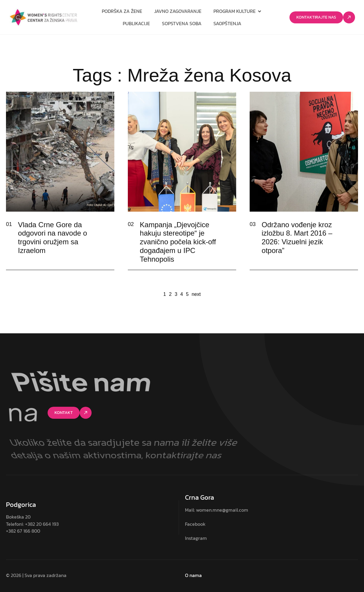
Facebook (195, 524)
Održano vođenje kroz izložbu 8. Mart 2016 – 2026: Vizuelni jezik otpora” (297, 238)
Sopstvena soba (182, 23)
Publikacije (136, 23)
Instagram (196, 538)
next (196, 294)
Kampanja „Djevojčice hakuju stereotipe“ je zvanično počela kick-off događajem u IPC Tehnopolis (178, 242)
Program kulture (238, 11)
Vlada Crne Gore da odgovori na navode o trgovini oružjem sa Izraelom (53, 238)
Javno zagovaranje (178, 11)
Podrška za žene (122, 11)
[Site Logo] (44, 17)
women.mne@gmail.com (222, 510)
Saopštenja (227, 23)
